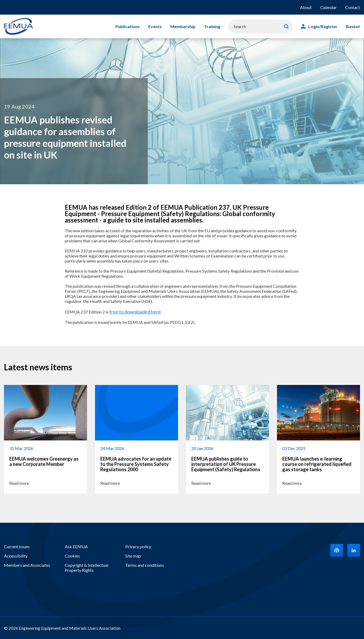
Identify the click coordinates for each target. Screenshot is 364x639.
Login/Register (323, 26)
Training (212, 26)
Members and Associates (27, 565)
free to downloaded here (135, 312)
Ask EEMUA (76, 546)
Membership (183, 26)
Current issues (17, 546)
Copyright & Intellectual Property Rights (86, 568)
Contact (353, 7)
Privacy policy (138, 546)
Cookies (72, 556)
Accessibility (16, 556)
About (306, 7)
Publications (128, 26)
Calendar (328, 7)
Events (155, 26)
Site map (133, 556)
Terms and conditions (145, 565)
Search (286, 27)
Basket (353, 26)
